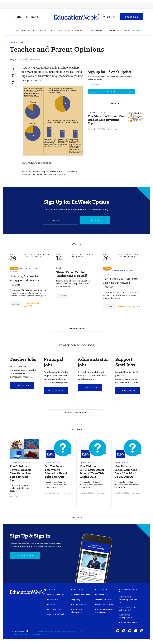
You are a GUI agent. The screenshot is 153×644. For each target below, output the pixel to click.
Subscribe (132, 17)
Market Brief (136, 30)
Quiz (59, 462)
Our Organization (55, 595)
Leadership (15, 30)
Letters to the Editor (81, 595)
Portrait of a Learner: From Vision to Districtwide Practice (120, 283)
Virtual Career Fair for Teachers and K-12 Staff (71, 274)
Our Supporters (54, 609)
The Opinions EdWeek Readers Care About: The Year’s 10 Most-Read (21, 473)
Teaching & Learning (65, 30)
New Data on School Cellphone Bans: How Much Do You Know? (126, 472)
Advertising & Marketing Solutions (128, 599)
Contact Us (77, 590)
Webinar (14, 272)
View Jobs (22, 385)
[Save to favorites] (13, 76)
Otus (138, 307)
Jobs (119, 30)
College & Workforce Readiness (120, 271)
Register (16, 305)
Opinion (107, 30)
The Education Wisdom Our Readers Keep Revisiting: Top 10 (106, 120)
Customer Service (79, 604)
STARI (29, 306)
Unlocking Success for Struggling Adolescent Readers (24, 281)
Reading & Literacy (30, 268)
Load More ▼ (76, 517)
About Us (52, 590)
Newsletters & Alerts (104, 600)
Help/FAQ (76, 600)
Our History (52, 600)
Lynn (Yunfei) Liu (52, 493)
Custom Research (128, 622)
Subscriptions (101, 595)
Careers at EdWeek (56, 614)
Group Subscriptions (105, 604)
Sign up (95, 220)
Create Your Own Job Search (76, 413)
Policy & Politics (37, 30)
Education (16, 42)
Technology (90, 30)
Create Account (25, 556)
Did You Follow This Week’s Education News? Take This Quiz (56, 472)
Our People (52, 604)
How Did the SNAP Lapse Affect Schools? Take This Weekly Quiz (92, 472)
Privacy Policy (40, 635)
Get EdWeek (101, 590)
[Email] (61, 220)
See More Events (76, 328)
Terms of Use (21, 635)
